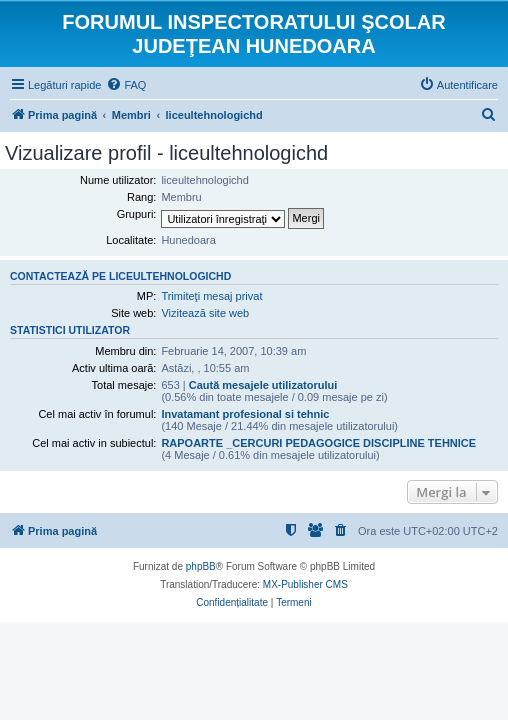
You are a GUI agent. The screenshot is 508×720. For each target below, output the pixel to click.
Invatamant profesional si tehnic (245, 414)
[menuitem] (126, 85)
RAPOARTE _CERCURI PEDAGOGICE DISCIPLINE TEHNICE (318, 443)
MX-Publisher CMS (305, 584)
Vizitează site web (205, 313)
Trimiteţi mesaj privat (211, 296)
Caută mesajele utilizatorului (263, 385)
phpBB (201, 566)
